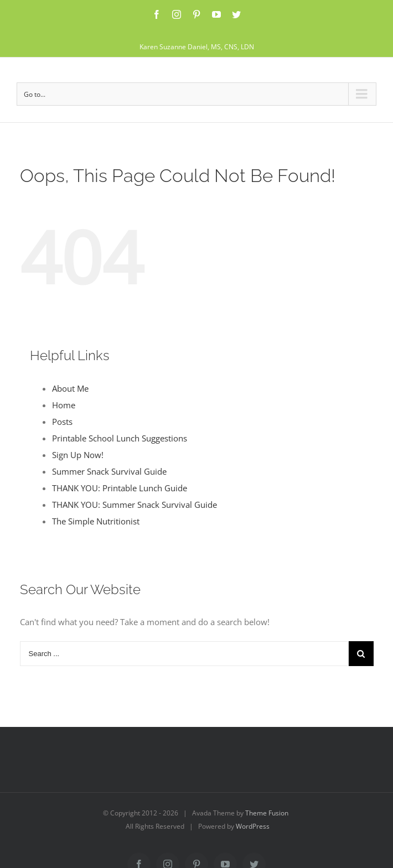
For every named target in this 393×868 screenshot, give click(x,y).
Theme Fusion (267, 813)
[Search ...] (184, 654)
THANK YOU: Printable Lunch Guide (120, 488)
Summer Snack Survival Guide (109, 471)
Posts (62, 422)
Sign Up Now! (78, 455)
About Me (70, 388)
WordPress (253, 826)
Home (64, 405)
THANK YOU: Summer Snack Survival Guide (135, 505)
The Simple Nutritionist (96, 521)
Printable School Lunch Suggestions (120, 438)
